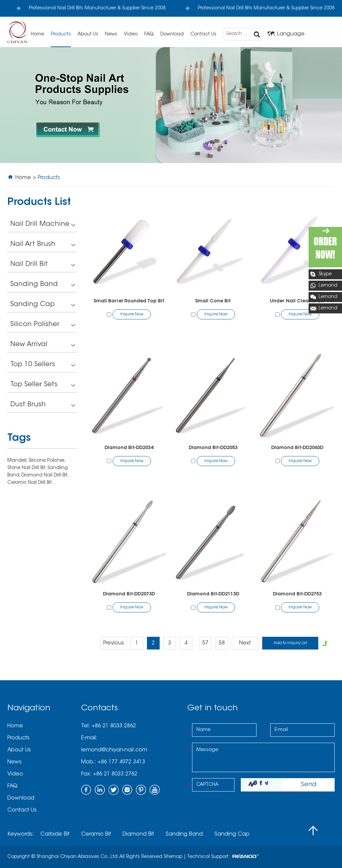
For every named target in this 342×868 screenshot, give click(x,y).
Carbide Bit (55, 834)
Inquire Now (132, 314)
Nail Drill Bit (43, 265)
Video (131, 34)
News (111, 34)
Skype (325, 274)
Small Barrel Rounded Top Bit (129, 301)
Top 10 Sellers (43, 365)
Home (37, 34)
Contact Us (203, 34)
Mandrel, (18, 461)
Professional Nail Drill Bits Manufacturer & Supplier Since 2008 (90, 8)
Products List (39, 203)
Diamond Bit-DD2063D (297, 448)
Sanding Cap (43, 305)
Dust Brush (43, 405)
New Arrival (43, 345)
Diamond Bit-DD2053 (213, 448)
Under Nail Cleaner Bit (297, 301)
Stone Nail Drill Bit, (27, 468)
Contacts (100, 708)
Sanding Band (43, 285)
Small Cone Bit (213, 301)
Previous (114, 643)
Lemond (328, 286)
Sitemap (173, 857)
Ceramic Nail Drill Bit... (32, 483)
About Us (88, 34)
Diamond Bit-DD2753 (297, 594)
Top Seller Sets (43, 385)
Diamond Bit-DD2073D (129, 594)
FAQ (149, 34)
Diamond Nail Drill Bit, (45, 475)
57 (205, 643)
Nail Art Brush (43, 245)
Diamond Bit (138, 834)
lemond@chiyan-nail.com (114, 750)
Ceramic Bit (96, 834)
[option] (171, 105)
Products (61, 34)
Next (245, 643)
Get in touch (213, 708)
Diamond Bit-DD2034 (129, 448)
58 (222, 643)
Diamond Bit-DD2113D (213, 594)
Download (172, 34)
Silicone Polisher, (47, 461)
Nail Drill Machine (43, 225)
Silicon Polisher (43, 325)
